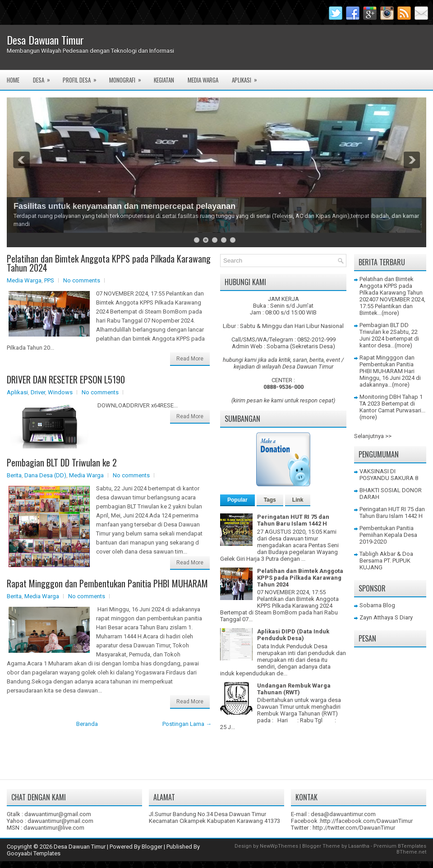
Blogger (152, 847)
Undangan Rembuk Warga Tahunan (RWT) (294, 689)
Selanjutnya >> (373, 436)
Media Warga (203, 80)
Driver (38, 392)
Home (13, 80)
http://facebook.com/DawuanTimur (366, 821)
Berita (14, 475)
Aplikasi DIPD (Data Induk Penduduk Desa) (293, 635)
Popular (237, 500)
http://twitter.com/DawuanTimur (354, 828)
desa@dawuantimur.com (343, 814)
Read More (190, 359)
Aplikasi (247, 77)
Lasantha (359, 846)
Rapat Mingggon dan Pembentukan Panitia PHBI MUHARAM (107, 583)
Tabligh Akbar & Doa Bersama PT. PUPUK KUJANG (386, 561)
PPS (49, 280)
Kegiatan (164, 80)
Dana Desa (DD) (45, 475)
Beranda (87, 724)
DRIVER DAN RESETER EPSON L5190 (66, 379)
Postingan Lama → (187, 724)
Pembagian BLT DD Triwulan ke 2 (62, 462)
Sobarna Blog (377, 605)
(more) (390, 313)
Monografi (128, 77)
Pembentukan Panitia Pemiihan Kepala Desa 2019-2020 (388, 535)
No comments (82, 280)
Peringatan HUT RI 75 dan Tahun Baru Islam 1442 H (293, 520)
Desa (44, 77)
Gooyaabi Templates (34, 853)
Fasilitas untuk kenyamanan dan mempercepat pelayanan (124, 206)
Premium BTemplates (400, 846)
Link (298, 500)
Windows (60, 392)
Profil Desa (83, 77)
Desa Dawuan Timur (45, 40)
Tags (270, 500)
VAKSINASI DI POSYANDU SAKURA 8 (389, 475)
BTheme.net (411, 852)
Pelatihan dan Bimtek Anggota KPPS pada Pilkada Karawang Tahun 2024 (109, 263)
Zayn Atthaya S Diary (386, 617)
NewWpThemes (279, 846)
